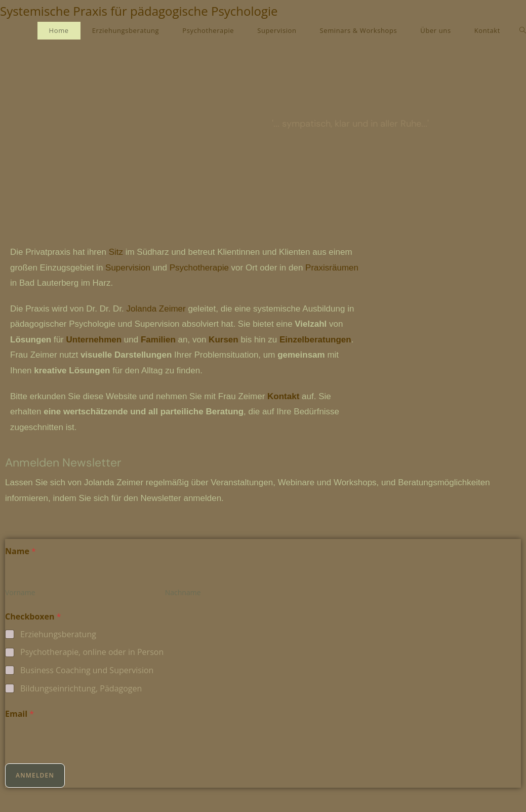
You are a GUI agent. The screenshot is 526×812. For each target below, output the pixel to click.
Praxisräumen (332, 268)
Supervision (128, 268)
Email (19, 714)
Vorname (20, 592)
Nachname (183, 592)
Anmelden (35, 775)
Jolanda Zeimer (156, 309)
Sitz (116, 252)
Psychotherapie (199, 268)
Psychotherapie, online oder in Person (92, 652)
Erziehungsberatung (58, 634)
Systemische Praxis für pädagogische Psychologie (139, 11)
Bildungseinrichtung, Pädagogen (81, 689)
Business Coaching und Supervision (87, 670)
